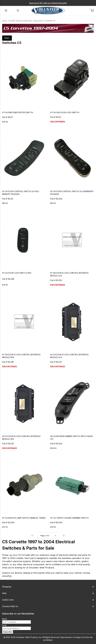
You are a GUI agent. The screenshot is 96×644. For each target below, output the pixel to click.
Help (48, 593)
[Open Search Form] (18, 11)
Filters (7, 38)
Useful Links (48, 600)
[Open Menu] (6, 11)
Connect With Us (48, 606)
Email (4, 625)
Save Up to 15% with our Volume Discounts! (48, 3)
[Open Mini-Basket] (93, 10)
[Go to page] (48, 536)
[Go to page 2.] (64, 536)
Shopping (48, 587)
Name (5, 619)
